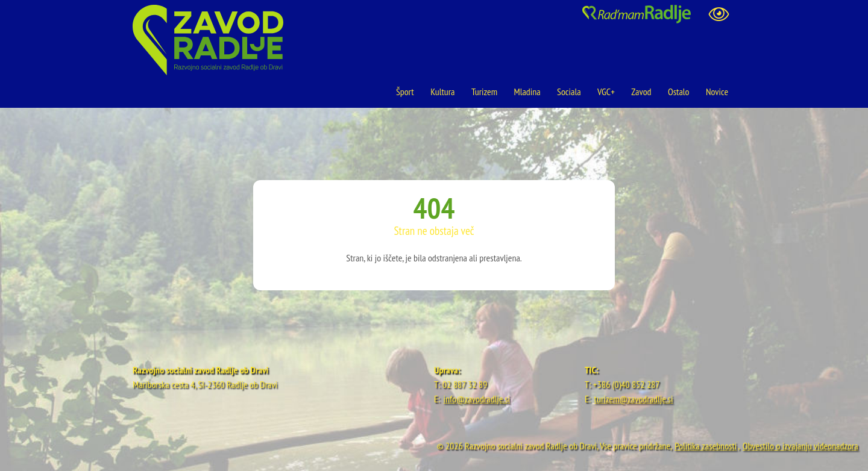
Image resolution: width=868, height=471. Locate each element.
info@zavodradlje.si (477, 399)
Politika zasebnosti (706, 446)
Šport (406, 92)
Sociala (569, 92)
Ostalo (679, 92)
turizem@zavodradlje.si (634, 399)
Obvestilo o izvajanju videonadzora (800, 446)
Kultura (442, 92)
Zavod (641, 92)
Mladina (527, 92)
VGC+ (606, 92)
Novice (717, 92)
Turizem (484, 92)
